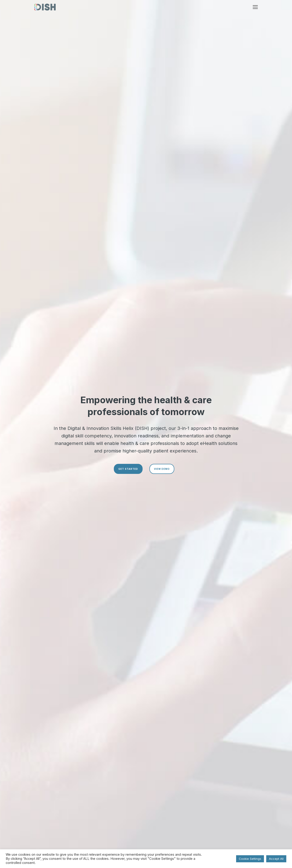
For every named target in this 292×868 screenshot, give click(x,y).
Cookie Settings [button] (250, 859)
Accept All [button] (276, 859)
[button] (255, 7)
